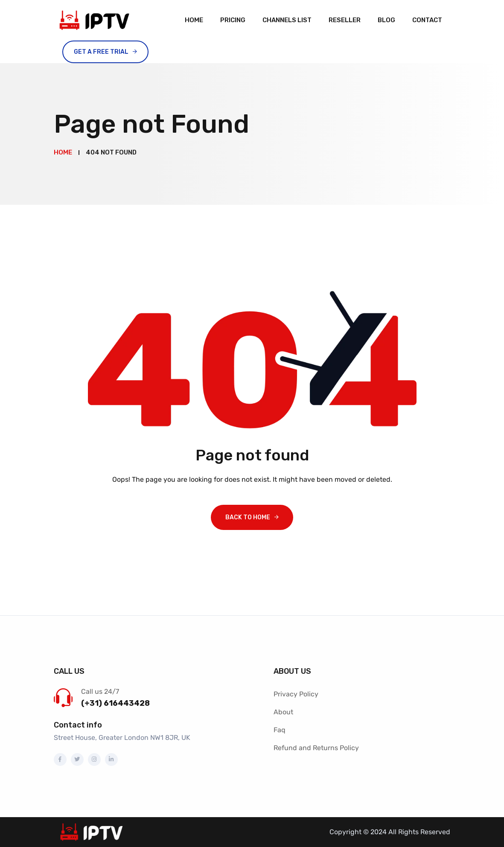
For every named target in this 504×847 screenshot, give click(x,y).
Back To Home (248, 517)
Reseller (345, 20)
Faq (280, 730)
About (283, 712)
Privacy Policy (296, 694)
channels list (287, 20)
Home (194, 20)
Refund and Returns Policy (316, 748)
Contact (427, 20)
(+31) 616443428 (115, 703)
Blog (386, 20)
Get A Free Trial (101, 52)
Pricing (233, 20)
